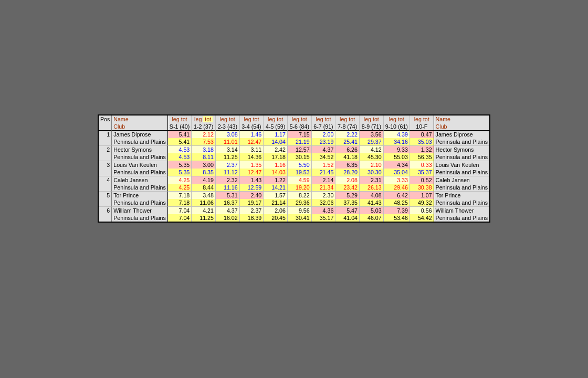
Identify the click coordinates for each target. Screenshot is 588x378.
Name (121, 119)
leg (176, 119)
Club (119, 127)
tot (184, 119)
